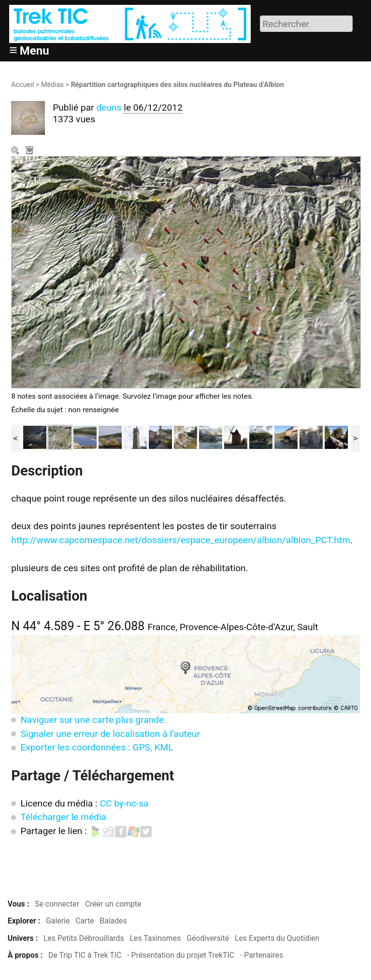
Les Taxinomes (156, 938)
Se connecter (57, 904)
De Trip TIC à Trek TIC (85, 955)
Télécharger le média (30, 151)
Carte (85, 921)
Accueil (22, 85)
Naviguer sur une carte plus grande (92, 720)
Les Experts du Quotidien (277, 938)
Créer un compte (113, 904)
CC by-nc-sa (124, 803)
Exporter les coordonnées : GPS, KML (97, 747)
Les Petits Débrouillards (84, 938)
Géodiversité (208, 938)
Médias (52, 85)
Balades (113, 921)
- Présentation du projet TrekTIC (181, 955)
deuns (109, 108)
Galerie (58, 921)
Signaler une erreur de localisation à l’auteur (110, 734)
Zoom (16, 151)
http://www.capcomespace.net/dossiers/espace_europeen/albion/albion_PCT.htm (181, 540)
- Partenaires (262, 955)
